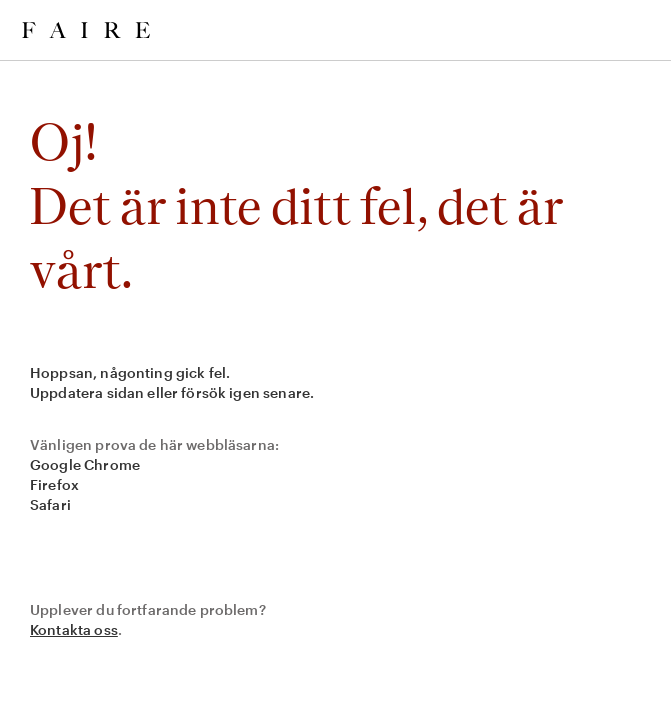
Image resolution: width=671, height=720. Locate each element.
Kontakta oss (74, 629)
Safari (50, 504)
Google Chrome (85, 464)
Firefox (54, 484)
